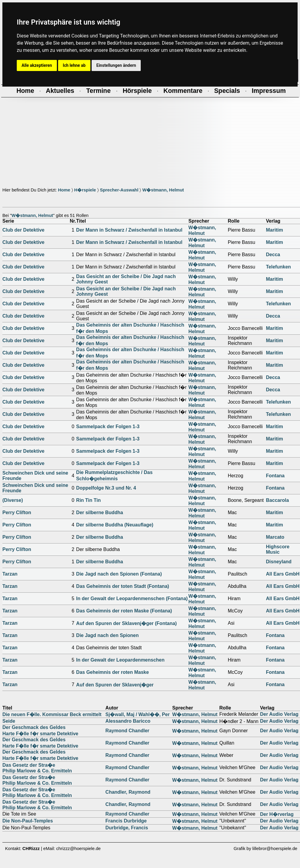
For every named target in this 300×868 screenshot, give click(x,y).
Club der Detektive (23, 230)
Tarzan (10, 574)
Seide (9, 721)
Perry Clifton (17, 513)
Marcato (275, 537)
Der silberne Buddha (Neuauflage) (115, 525)
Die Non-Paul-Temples (28, 821)
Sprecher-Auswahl (119, 190)
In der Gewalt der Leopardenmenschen (120, 660)
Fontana (275, 476)
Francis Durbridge (126, 821)
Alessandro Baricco (128, 721)
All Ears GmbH (283, 574)
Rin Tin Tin (88, 500)
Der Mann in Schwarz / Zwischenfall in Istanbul (129, 230)
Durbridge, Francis (127, 828)
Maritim (274, 230)
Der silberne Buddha (99, 513)
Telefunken (278, 267)
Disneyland (279, 562)
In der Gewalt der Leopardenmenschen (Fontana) (132, 598)
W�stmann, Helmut (163, 190)
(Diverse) (13, 500)
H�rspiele (85, 190)
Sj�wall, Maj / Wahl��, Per (138, 714)
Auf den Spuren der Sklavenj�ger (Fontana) (126, 623)
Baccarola (277, 500)
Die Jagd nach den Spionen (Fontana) (119, 574)
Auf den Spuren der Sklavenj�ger (115, 685)
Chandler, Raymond (128, 792)
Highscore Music (278, 549)
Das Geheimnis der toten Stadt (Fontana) (122, 586)
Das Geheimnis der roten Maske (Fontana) (124, 611)
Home (64, 190)
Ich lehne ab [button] (74, 65)
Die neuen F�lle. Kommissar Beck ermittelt (52, 714)
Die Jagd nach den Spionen (107, 635)
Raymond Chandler (127, 731)
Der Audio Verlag (279, 714)
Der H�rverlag (277, 814)
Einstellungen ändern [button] (116, 65)
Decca (273, 255)
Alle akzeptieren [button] (37, 65)
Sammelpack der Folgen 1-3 (108, 427)
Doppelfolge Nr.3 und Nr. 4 (106, 488)
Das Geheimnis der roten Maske (112, 672)
